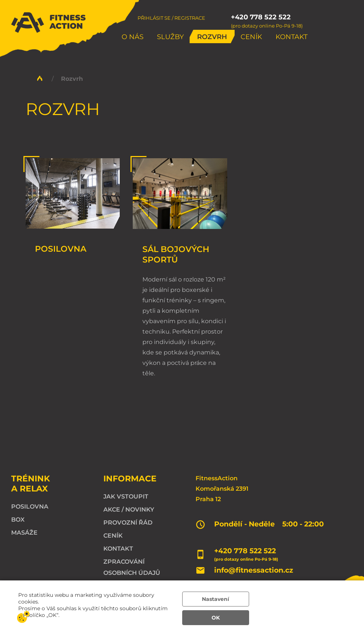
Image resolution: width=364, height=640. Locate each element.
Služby (170, 37)
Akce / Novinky (129, 510)
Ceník (251, 37)
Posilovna (61, 249)
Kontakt (291, 37)
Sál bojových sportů (176, 254)
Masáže (24, 533)
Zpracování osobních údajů (132, 567)
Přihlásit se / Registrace (171, 18)
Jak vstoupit (126, 496)
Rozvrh (212, 37)
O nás (133, 37)
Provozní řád (128, 523)
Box (18, 520)
